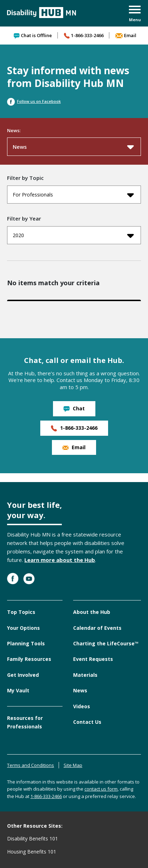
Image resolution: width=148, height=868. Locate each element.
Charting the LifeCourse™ (106, 643)
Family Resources (29, 659)
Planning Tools (26, 643)
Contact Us (87, 722)
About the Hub (92, 612)
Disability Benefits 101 (32, 838)
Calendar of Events (97, 628)
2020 (73, 235)
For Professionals (73, 195)
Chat (74, 408)
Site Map (73, 765)
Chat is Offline (33, 35)
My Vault (18, 690)
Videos (82, 706)
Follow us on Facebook (34, 101)
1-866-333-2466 (84, 35)
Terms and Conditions (31, 765)
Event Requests (93, 659)
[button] (135, 14)
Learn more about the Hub (60, 560)
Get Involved (23, 675)
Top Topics (21, 612)
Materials (85, 675)
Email (126, 35)
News (73, 147)
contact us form (101, 789)
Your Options (23, 628)
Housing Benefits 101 (32, 852)
